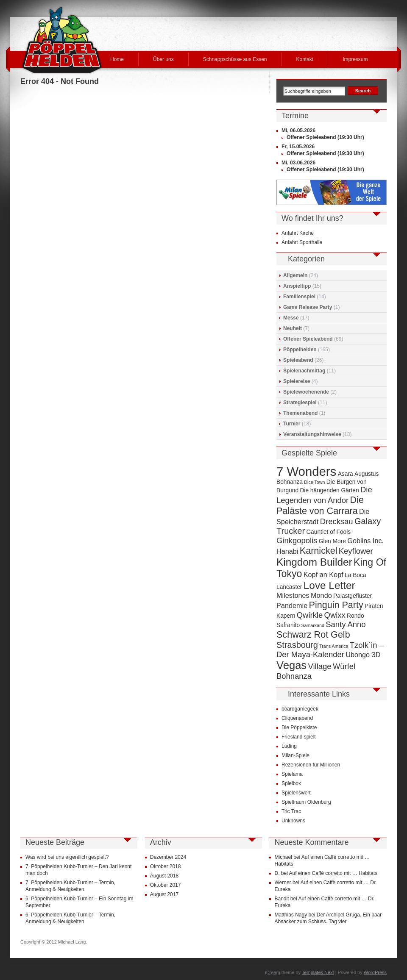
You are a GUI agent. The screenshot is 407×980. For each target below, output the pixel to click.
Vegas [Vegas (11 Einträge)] (291, 665)
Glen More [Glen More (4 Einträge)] (332, 541)
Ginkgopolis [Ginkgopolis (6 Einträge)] (297, 540)
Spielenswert (296, 793)
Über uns (163, 59)
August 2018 (164, 876)
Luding (289, 746)
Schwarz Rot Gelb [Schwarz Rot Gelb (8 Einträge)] (313, 634)
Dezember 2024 (168, 857)
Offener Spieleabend (308, 339)
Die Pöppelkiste (299, 727)
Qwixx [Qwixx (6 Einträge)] (335, 615)
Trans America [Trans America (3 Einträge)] (334, 646)
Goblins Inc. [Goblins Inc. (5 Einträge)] (365, 541)
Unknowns (293, 821)
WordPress (375, 972)
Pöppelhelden (300, 350)
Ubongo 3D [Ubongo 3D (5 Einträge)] (363, 655)
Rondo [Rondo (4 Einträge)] (355, 616)
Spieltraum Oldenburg (306, 802)
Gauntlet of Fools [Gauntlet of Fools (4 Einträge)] (328, 532)
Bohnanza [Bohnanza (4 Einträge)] (290, 482)
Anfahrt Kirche (298, 233)
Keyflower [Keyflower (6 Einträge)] (356, 551)
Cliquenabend (297, 718)
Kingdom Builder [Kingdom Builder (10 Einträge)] (314, 562)
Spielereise (297, 381)
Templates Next (318, 972)
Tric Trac (291, 811)
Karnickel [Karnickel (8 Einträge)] (319, 551)
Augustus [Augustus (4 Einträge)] (367, 474)
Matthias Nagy (291, 915)
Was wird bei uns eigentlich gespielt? (67, 857)
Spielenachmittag (304, 371)
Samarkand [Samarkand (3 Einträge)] (313, 625)
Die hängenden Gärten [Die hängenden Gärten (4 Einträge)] (329, 490)
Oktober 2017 (166, 885)
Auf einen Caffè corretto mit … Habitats (333, 873)
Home (117, 59)
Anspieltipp (297, 286)
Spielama (292, 774)
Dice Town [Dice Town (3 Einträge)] (314, 482)
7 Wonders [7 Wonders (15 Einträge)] (306, 471)
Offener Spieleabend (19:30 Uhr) (325, 137)
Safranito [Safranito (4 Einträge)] (288, 625)
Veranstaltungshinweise (312, 434)
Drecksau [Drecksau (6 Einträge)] (337, 521)
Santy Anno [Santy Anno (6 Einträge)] (346, 624)
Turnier (292, 424)
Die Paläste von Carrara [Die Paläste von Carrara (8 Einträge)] (320, 505)
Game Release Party (308, 307)
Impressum (355, 59)
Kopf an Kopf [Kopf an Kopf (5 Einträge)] (323, 575)
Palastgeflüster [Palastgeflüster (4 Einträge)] (353, 596)
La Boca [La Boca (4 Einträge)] (355, 575)
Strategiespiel (300, 403)
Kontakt (305, 59)
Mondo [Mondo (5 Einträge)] (321, 595)
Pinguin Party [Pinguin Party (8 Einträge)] (336, 605)
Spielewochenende (306, 392)
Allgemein (295, 275)
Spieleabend (298, 360)
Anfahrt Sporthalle (302, 242)
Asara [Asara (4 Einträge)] (346, 474)
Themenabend (300, 413)
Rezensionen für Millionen (311, 765)
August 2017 (164, 894)
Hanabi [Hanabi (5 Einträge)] (287, 551)
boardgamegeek (300, 709)
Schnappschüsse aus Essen (235, 59)
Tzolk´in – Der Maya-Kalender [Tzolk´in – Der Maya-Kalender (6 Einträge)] (330, 650)
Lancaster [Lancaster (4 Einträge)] (289, 587)
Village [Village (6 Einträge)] (320, 666)
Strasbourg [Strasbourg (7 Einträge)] (297, 645)
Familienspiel (299, 297)
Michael (283, 857)
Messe (291, 318)
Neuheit (293, 328)
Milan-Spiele (295, 755)
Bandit (282, 899)
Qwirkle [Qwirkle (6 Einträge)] (310, 615)
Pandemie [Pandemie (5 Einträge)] (292, 605)
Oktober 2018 (166, 866)
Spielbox (291, 783)
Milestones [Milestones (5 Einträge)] (293, 595)
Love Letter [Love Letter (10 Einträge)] (329, 585)
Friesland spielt (299, 737)
